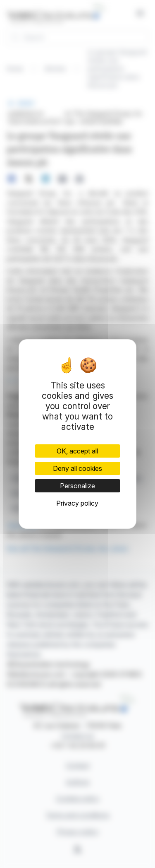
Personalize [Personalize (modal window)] (77, 486)
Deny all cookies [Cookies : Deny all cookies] (77, 468)
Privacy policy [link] (77, 503)
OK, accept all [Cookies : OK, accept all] (77, 451)
